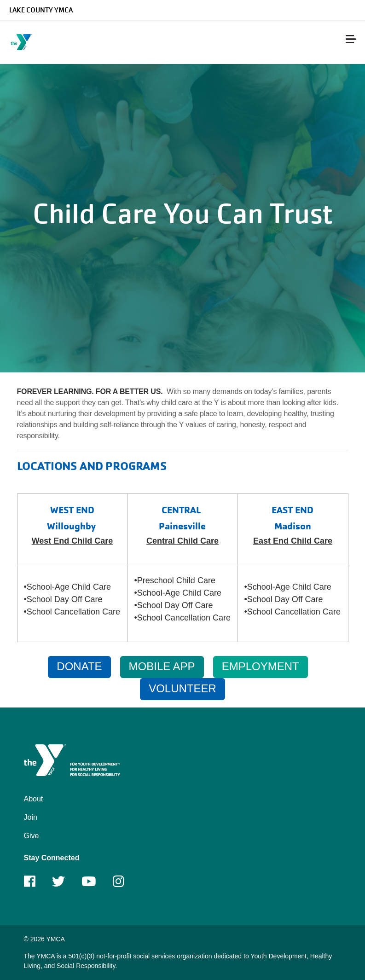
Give (32, 836)
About (34, 799)
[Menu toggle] (351, 39)
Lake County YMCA (41, 10)
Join (31, 817)
